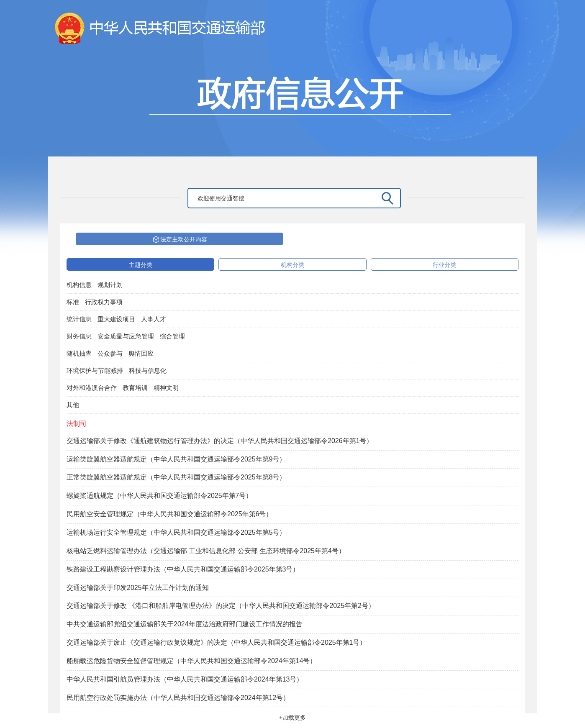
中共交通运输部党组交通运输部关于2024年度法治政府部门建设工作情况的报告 (185, 624)
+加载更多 (292, 718)
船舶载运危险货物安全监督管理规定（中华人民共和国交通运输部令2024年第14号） (191, 661)
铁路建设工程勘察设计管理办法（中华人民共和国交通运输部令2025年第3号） (183, 569)
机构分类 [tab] (292, 265)
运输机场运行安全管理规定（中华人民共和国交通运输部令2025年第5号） (176, 532)
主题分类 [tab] (141, 265)
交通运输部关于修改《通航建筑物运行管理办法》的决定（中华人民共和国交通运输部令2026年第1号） (220, 441)
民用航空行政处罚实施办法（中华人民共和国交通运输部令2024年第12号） (178, 698)
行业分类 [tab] (444, 265)
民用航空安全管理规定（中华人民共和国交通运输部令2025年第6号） (170, 514)
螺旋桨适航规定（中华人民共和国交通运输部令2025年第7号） (160, 496)
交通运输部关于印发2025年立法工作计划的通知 (138, 588)
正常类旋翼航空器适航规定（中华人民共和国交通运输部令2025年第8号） (176, 477)
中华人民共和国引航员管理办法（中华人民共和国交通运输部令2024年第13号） (185, 679)
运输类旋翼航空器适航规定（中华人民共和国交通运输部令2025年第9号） (176, 459)
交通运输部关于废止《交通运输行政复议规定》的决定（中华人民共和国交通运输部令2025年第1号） (217, 642)
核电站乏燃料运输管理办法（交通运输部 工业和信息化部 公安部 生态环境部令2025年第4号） (206, 551)
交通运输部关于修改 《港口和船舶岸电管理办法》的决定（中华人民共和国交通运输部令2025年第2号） (221, 606)
